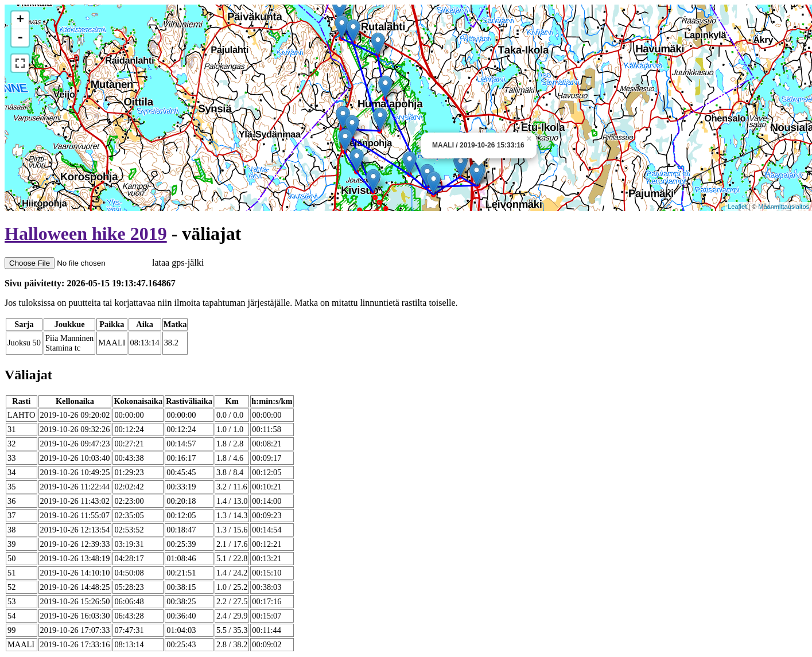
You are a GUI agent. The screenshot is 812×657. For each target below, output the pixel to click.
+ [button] (20, 20)
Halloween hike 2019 (86, 234)
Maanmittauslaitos (784, 207)
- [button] (20, 38)
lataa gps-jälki (104, 263)
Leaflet (737, 207)
